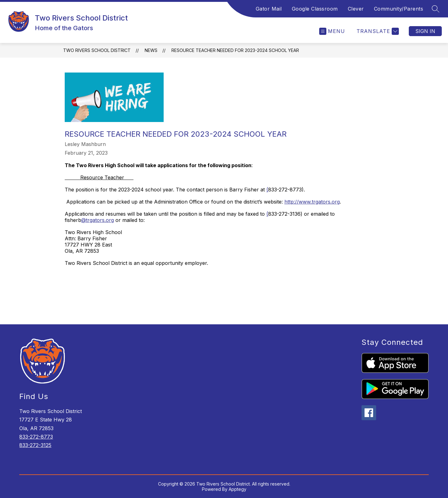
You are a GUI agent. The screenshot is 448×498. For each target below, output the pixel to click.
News (151, 50)
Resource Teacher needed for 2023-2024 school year (235, 50)
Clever (356, 9)
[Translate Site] (377, 31)
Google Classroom (315, 9)
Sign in (425, 31)
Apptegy (238, 489)
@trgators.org (98, 220)
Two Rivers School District (97, 50)
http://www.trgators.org (312, 202)
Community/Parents (399, 9)
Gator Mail (269, 9)
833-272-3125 (35, 445)
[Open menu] (332, 31)
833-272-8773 (36, 437)
